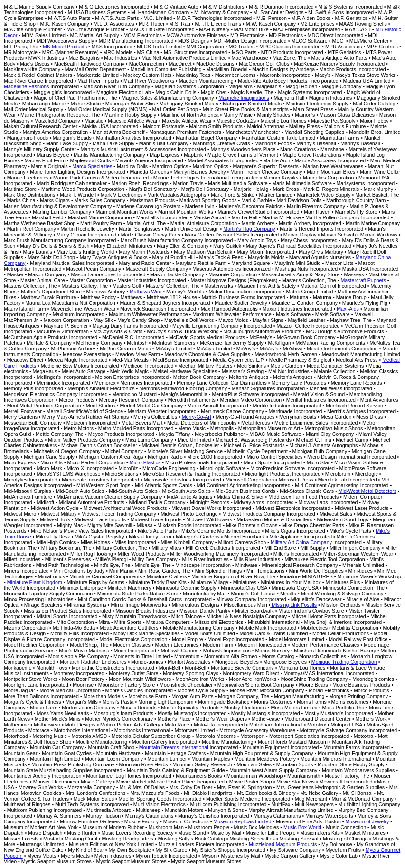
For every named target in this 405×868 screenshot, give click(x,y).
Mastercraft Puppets (363, 280)
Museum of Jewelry (367, 821)
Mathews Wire (146, 292)
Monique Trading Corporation (344, 662)
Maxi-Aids (347, 309)
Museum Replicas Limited (242, 821)
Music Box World (302, 827)
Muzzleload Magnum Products (283, 844)
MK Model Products (65, 47)
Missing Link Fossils (293, 605)
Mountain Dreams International (174, 747)
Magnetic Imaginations (244, 98)
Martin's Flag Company (249, 229)
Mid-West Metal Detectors (367, 491)
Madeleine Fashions (27, 86)
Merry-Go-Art (197, 417)
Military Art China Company (301, 542)
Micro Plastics (145, 462)
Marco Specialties (92, 166)
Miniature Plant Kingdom (35, 582)
